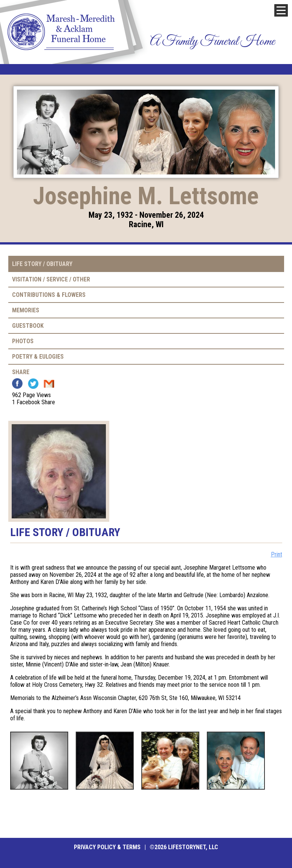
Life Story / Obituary (42, 264)
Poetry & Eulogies (38, 357)
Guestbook (28, 326)
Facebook (17, 384)
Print (277, 554)
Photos (23, 341)
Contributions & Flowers (49, 295)
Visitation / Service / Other (51, 279)
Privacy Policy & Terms (107, 847)
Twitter (33, 384)
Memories (26, 310)
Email (49, 384)
